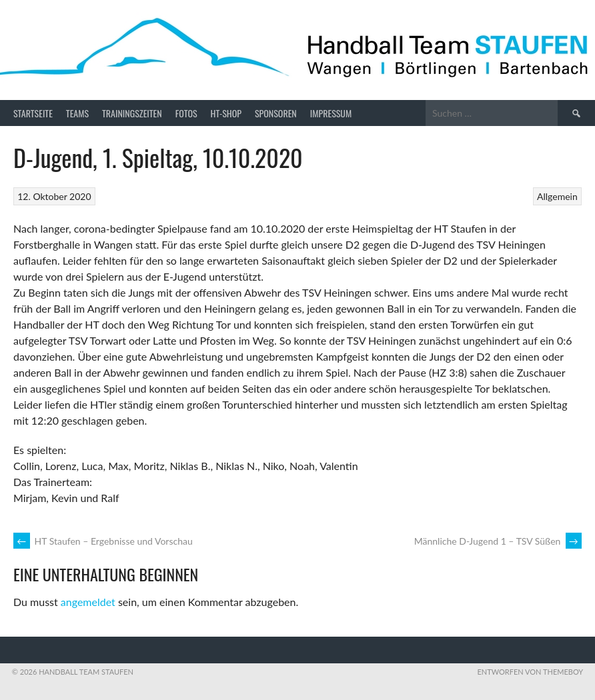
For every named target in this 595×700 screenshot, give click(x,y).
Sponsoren (276, 113)
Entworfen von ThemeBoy (530, 672)
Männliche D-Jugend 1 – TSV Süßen (498, 541)
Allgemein (557, 196)
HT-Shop (226, 113)
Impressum (331, 113)
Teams (77, 113)
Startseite (33, 113)
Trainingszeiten (132, 113)
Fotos (186, 113)
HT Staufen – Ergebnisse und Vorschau (103, 541)
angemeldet (88, 602)
